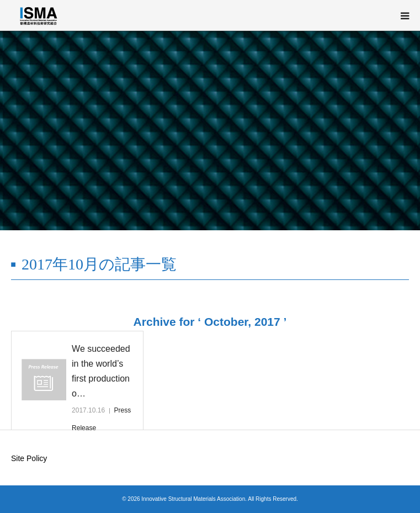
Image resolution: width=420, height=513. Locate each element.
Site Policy (29, 458)
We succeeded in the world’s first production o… (101, 371)
